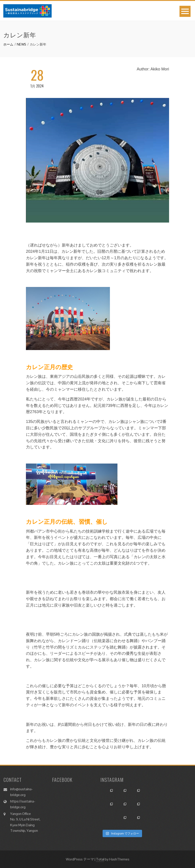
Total (100, 859)
